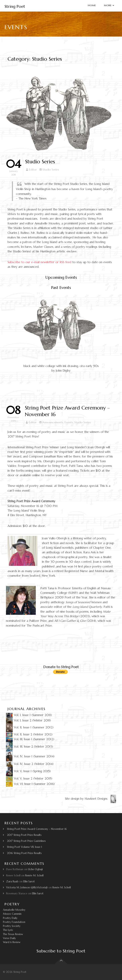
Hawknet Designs (100, 799)
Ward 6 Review (12, 942)
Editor (33, 170)
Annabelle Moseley (14, 910)
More (108, 5)
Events (69, 422)
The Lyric (8, 930)
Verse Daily (9, 938)
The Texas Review (13, 934)
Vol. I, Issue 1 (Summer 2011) (29, 715)
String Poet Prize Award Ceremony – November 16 (37, 829)
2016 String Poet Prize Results (24, 853)
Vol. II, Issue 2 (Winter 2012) (29, 734)
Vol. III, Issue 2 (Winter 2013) (30, 746)
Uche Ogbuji (35, 869)
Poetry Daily (10, 918)
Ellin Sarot (29, 881)
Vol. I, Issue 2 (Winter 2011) (28, 720)
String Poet (15, 6)
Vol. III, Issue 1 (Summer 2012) (30, 739)
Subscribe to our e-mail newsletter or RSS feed (39, 262)
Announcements (53, 422)
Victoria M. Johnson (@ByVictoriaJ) (27, 887)
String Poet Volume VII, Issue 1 (24, 847)
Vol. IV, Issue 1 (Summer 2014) (30, 756)
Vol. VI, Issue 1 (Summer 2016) (30, 784)
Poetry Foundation (14, 922)
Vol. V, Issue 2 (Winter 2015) (29, 778)
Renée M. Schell (34, 875)
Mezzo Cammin (12, 914)
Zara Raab (12, 881)
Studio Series (40, 162)
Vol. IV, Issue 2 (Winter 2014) (30, 764)
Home (92, 5)
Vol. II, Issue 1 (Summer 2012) (30, 727)
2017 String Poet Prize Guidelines (26, 841)
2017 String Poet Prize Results (24, 835)
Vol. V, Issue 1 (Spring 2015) (28, 771)
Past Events (61, 288)
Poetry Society (12, 926)
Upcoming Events (61, 277)
